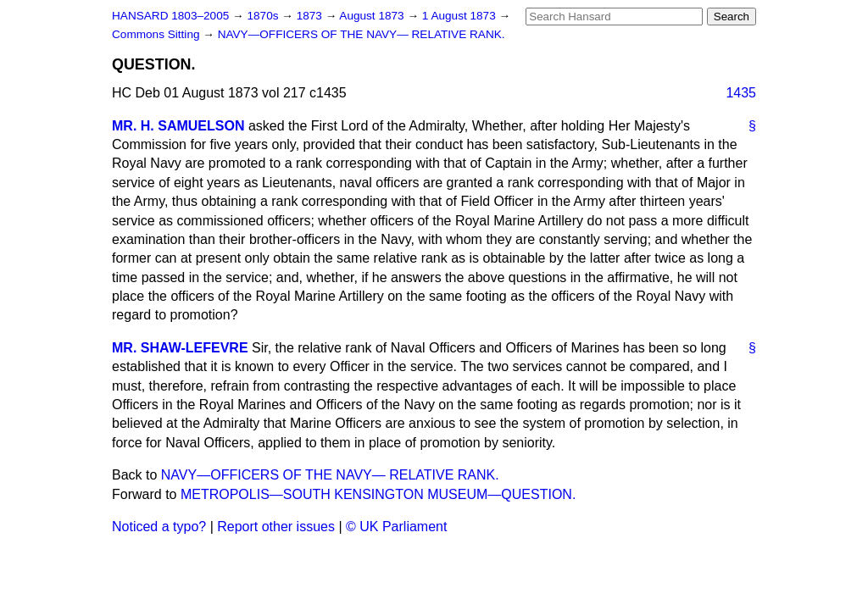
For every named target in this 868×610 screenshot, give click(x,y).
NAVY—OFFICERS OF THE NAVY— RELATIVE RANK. (362, 34)
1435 (741, 93)
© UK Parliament (396, 527)
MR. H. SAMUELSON (178, 126)
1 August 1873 (461, 16)
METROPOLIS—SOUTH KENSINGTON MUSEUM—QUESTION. (378, 494)
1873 (311, 16)
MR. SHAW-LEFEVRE (180, 348)
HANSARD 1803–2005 (170, 16)
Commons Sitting (157, 34)
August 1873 (373, 16)
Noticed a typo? (159, 527)
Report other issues (276, 527)
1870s (264, 16)
